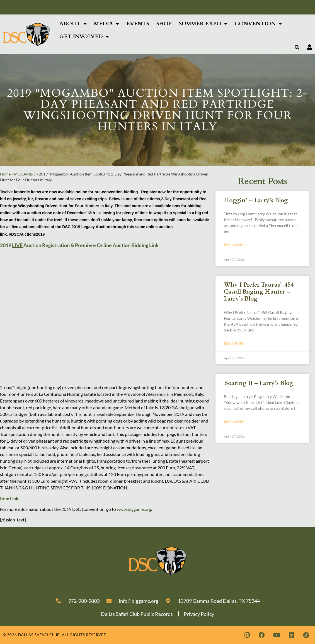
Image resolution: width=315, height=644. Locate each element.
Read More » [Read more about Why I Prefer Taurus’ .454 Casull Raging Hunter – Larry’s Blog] (235, 343)
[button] (297, 47)
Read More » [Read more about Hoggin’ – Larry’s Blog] (235, 245)
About (73, 24)
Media (106, 24)
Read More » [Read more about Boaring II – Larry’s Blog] (235, 422)
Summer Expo (203, 24)
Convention (258, 24)
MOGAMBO (25, 174)
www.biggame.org (134, 509)
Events (138, 24)
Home (5, 174)
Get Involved (84, 36)
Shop (164, 24)
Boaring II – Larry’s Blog (258, 383)
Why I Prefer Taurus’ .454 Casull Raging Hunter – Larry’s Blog (259, 292)
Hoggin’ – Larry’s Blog (256, 200)
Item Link (9, 498)
